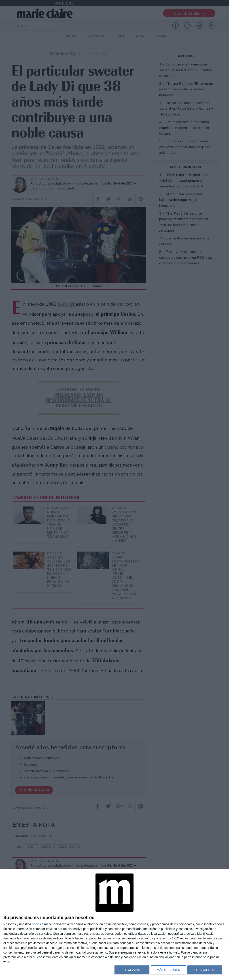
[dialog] (114, 925)
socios (36, 924)
